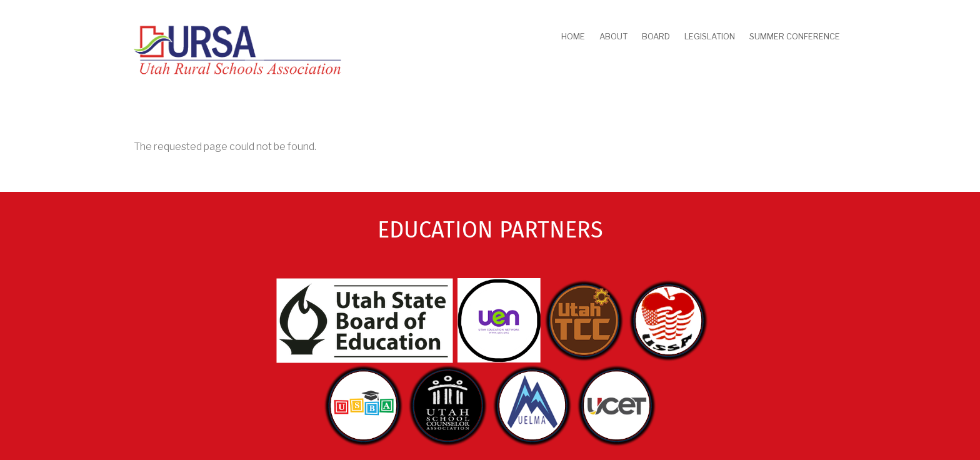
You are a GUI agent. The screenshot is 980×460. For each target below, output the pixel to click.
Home (573, 36)
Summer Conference (795, 36)
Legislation (710, 36)
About (613, 36)
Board (656, 36)
